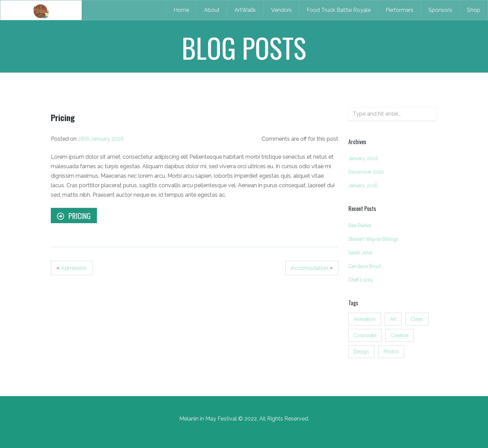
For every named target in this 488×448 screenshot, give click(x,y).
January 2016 (363, 186)
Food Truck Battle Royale (339, 10)
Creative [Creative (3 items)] (400, 335)
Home (181, 10)
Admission (74, 268)
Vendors (281, 10)
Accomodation (310, 268)
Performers (400, 10)
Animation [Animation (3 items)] (365, 319)
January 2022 (363, 158)
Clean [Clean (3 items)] (417, 319)
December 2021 (366, 172)
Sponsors (440, 10)
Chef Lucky (361, 280)
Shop (474, 10)
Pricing (74, 216)
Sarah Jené (360, 253)
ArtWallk (245, 10)
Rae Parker (360, 226)
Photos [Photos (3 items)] (391, 352)
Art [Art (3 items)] (393, 319)
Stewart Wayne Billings (373, 239)
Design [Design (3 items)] (361, 352)
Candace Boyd (365, 266)
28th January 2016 (101, 139)
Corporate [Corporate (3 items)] (365, 335)
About (212, 10)
